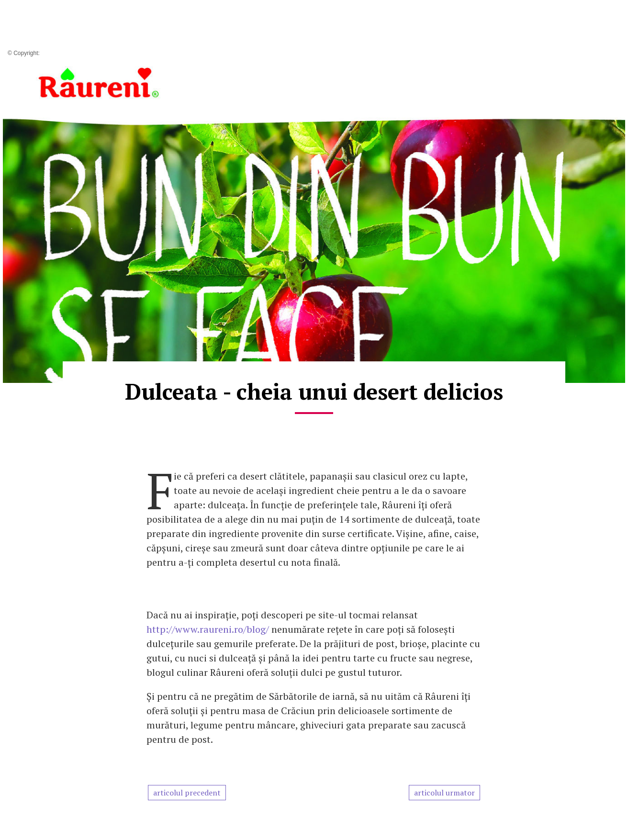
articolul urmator (444, 793)
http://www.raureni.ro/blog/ (209, 629)
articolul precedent (187, 793)
